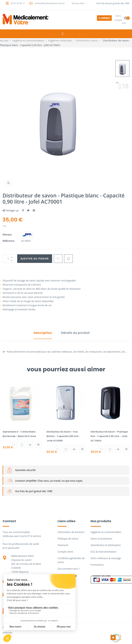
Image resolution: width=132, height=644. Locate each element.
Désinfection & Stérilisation (106, 545)
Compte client (65, 552)
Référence (8, 241)
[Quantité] (9, 259)
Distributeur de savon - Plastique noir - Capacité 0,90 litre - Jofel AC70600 (109, 436)
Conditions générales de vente (71, 560)
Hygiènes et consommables (106, 532)
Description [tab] (43, 333)
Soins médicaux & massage (106, 558)
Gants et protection (101, 539)
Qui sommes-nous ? (69, 569)
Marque (7, 234)
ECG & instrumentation (103, 552)
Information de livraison (71, 532)
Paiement (63, 545)
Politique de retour (68, 539)
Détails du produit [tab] (75, 333)
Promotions (97, 565)
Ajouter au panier (36, 259)
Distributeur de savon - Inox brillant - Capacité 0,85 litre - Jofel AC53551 (63, 436)
